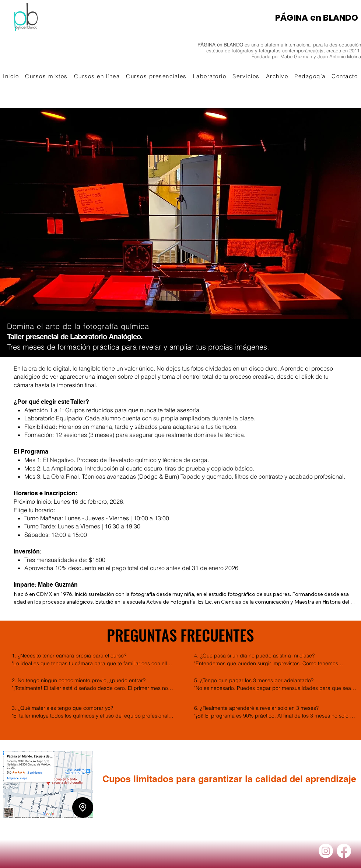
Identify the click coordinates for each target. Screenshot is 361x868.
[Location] (83, 808)
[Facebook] (344, 851)
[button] (46, 76)
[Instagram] (326, 851)
